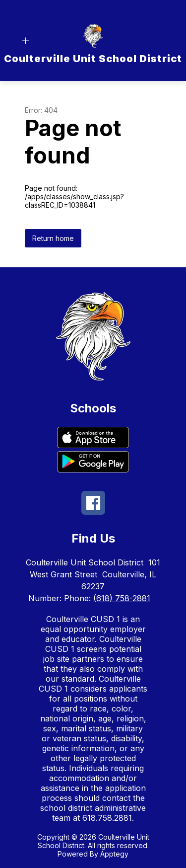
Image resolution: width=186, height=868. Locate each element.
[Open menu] (26, 41)
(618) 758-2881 (122, 598)
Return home (53, 238)
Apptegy (114, 854)
